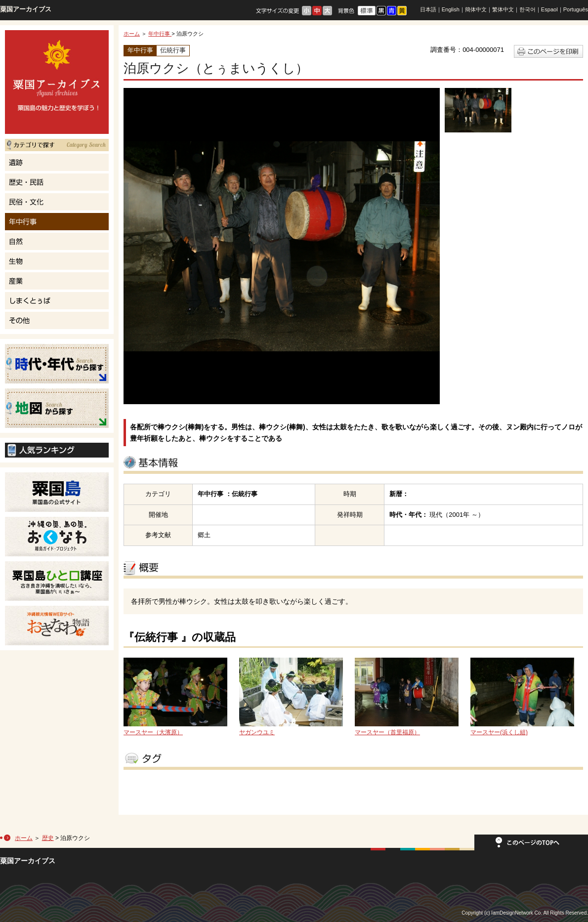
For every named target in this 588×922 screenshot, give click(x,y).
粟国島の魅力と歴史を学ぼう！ (57, 82)
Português (576, 9)
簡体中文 (476, 9)
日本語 (428, 9)
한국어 (527, 9)
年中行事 (160, 34)
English (451, 9)
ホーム (132, 34)
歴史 (48, 838)
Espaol (549, 9)
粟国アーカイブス (26, 9)
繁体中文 (503, 9)
